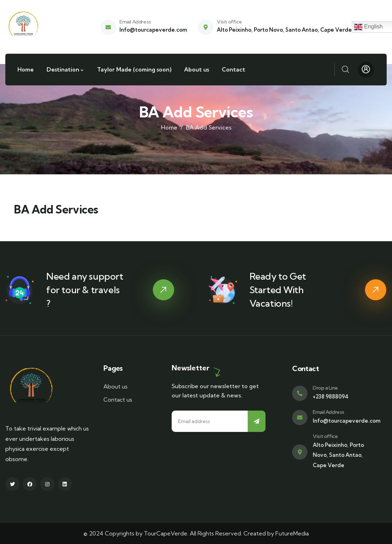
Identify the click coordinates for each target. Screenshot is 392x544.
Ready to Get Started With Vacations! (278, 290)
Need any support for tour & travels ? (85, 290)
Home (169, 127)
